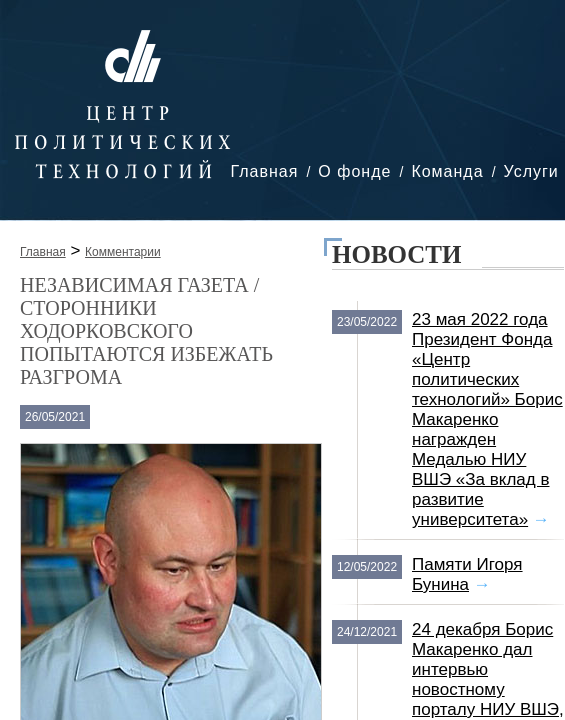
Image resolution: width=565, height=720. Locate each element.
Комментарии (123, 252)
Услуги (531, 171)
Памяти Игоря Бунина (467, 574)
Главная (264, 171)
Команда (447, 171)
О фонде (354, 171)
